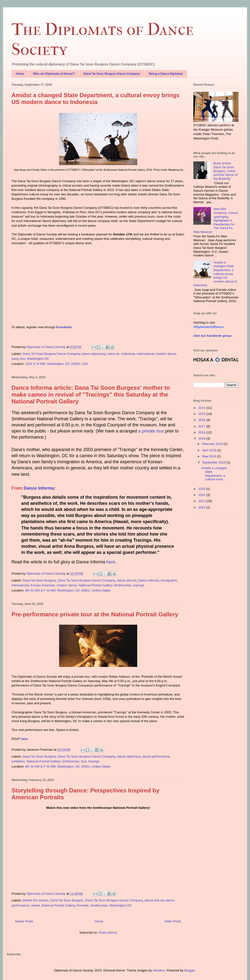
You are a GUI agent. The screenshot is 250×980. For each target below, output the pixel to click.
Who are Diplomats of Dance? (54, 74)
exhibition (18, 761)
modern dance (166, 354)
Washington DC (38, 359)
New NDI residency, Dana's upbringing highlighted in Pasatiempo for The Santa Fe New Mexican (216, 220)
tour (23, 359)
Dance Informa (39, 488)
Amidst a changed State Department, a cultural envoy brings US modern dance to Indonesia (95, 99)
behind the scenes (36, 900)
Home (20, 74)
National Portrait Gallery (95, 585)
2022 (202, 495)
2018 (202, 432)
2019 (202, 438)
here (111, 562)
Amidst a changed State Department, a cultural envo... (214, 474)
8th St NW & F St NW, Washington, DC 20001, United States (68, 590)
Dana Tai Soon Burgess (39, 580)
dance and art (127, 580)
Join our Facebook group (212, 336)
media (35, 905)
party (15, 359)
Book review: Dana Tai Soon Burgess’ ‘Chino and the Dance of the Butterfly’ (225, 171)
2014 (202, 408)
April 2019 (210, 450)
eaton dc (113, 354)
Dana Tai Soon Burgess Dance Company (112, 74)
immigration (169, 580)
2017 (202, 426)
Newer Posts (24, 921)
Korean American (43, 585)
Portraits (83, 905)
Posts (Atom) (108, 933)
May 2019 (210, 456)
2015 (202, 414)
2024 (202, 507)
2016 (202, 420)
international (145, 354)
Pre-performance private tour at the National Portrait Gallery (95, 614)
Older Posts (173, 921)
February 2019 (213, 444)
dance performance (156, 756)
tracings (139, 585)
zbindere (159, 970)
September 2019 (214, 462)
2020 (202, 489)
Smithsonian (123, 585)
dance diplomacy (94, 354)
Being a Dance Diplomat (166, 74)
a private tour (151, 431)
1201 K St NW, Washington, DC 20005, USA (57, 364)
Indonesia (128, 354)
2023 (202, 501)
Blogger (190, 970)
